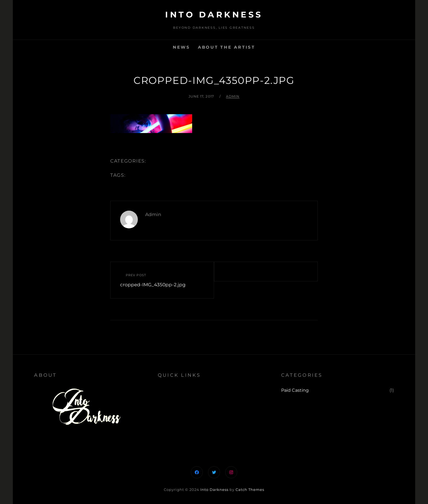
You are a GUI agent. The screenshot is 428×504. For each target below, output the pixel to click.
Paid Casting (295, 390)
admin (233, 96)
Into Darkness (214, 15)
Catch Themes (250, 490)
